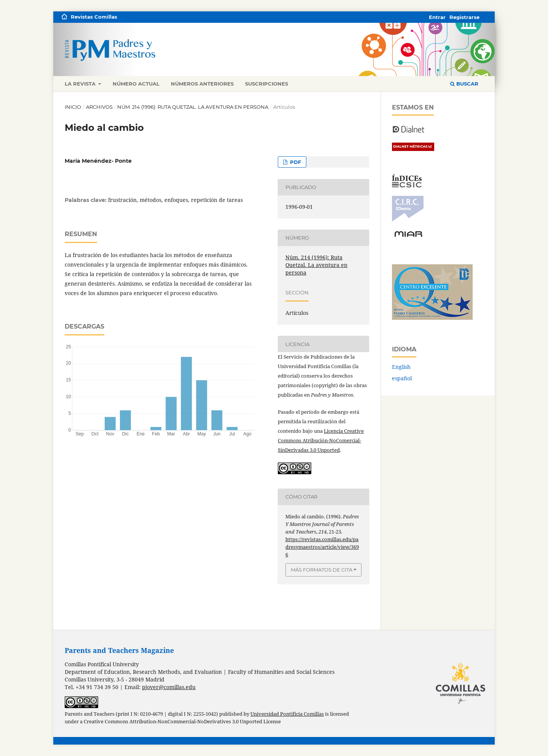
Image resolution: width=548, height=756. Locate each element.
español (402, 378)
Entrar (437, 17)
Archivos (99, 107)
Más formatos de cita (322, 570)
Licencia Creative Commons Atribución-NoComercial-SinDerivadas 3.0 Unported (321, 440)
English (401, 367)
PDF (295, 162)
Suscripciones (267, 84)
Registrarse (464, 17)
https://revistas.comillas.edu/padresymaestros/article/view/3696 (322, 547)
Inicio (73, 107)
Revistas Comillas (94, 17)
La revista (81, 84)
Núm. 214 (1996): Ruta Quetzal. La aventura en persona (193, 107)
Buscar (464, 84)
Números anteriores (202, 84)
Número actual (136, 84)
